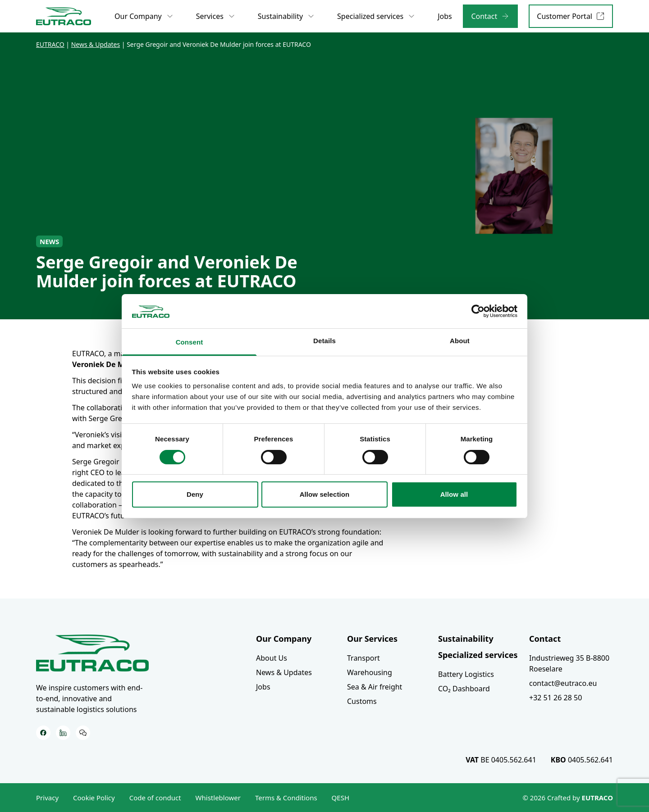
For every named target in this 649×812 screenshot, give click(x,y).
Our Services (372, 639)
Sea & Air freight (375, 687)
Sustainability (466, 639)
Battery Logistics (466, 674)
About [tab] (460, 341)
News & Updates (284, 672)
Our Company (284, 639)
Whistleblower (218, 798)
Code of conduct (155, 798)
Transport (363, 658)
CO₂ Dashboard (464, 689)
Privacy (47, 798)
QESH (340, 798)
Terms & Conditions (286, 798)
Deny (195, 494)
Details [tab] (324, 341)
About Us (272, 658)
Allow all (454, 494)
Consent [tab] (190, 342)
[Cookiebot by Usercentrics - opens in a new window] (478, 311)
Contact (545, 639)
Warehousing (370, 672)
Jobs (263, 687)
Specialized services (478, 655)
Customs (362, 701)
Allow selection (325, 494)
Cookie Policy (94, 798)
